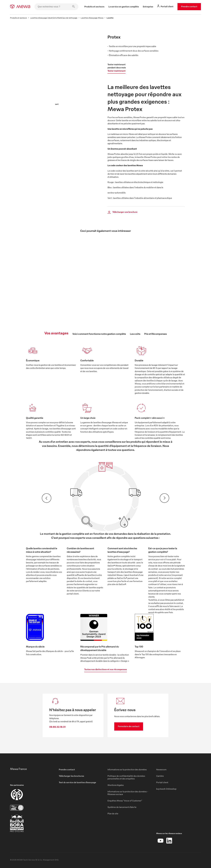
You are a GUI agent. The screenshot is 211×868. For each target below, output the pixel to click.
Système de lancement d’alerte (122, 807)
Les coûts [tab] (135, 334)
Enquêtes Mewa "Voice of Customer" (125, 801)
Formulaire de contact (129, 726)
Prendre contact (189, 6)
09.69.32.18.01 (57, 727)
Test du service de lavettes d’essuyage (77, 782)
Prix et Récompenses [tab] (155, 334)
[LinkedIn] (169, 841)
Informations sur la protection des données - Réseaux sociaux (128, 793)
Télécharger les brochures (71, 776)
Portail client (162, 782)
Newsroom (161, 769)
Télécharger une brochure (122, 212)
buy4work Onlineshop (166, 789)
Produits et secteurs (19, 18)
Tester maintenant (117, 71)
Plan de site (113, 814)
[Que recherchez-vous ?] (56, 7)
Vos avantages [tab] (56, 333)
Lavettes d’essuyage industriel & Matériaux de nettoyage (54, 18)
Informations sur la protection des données (127, 769)
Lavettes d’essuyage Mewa (92, 18)
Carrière (160, 776)
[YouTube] (161, 841)
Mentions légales (116, 785)
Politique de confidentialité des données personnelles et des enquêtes (126, 777)
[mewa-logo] (20, 7)
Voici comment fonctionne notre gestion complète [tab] (99, 334)
